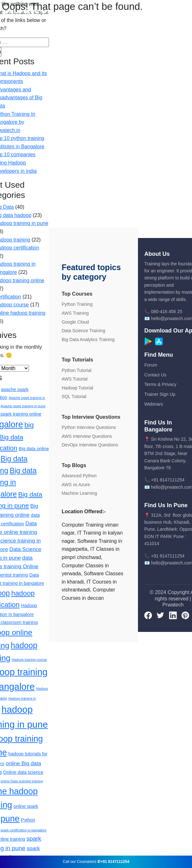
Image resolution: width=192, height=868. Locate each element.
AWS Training (75, 313)
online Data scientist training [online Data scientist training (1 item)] (22, 781)
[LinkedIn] (173, 615)
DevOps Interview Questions (90, 445)
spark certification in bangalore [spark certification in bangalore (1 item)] (24, 830)
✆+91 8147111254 (113, 862)
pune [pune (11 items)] (10, 819)
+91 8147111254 (168, 480)
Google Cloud (75, 322)
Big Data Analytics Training (88, 339)
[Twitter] (161, 615)
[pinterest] (185, 615)
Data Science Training (83, 331)
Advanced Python (79, 476)
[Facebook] (148, 615)
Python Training (77, 304)
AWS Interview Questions (87, 436)
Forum (151, 365)
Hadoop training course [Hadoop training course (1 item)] (29, 660)
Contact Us (155, 375)
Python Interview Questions (89, 427)
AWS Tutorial (75, 379)
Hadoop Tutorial (77, 388)
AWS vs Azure (76, 485)
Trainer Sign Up (160, 394)
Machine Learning (79, 493)
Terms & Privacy (160, 384)
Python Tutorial (76, 370)
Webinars (154, 404)
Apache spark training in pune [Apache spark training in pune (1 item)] (23, 406)
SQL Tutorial (74, 396)
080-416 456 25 (167, 311)
